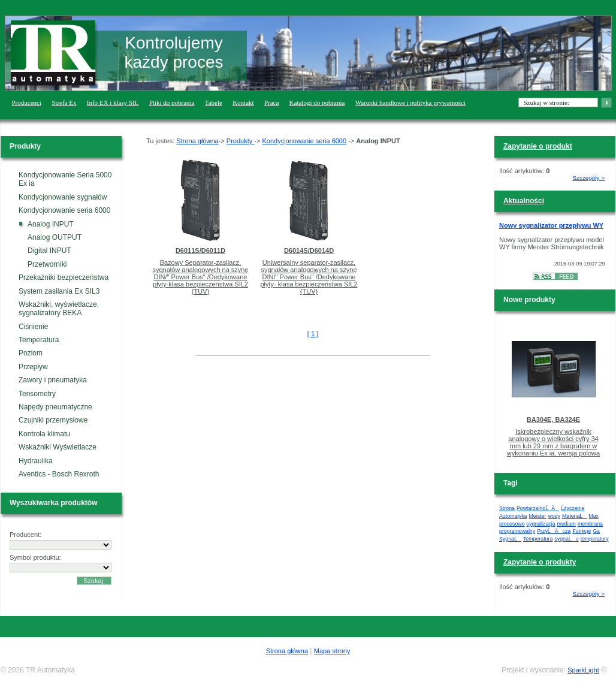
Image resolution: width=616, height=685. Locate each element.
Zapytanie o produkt (538, 146)
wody (554, 516)
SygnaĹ (510, 539)
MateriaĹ (574, 516)
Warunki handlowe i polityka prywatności (410, 102)
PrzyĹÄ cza (554, 531)
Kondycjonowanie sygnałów (63, 197)
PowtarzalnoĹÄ (538, 508)
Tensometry (37, 394)
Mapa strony (332, 651)
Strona (507, 508)
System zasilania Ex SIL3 (59, 291)
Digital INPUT (49, 251)
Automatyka (513, 516)
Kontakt (243, 102)
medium (567, 524)
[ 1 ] (313, 334)
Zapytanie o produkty (540, 562)
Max (594, 516)
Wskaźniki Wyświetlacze (58, 447)
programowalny (517, 531)
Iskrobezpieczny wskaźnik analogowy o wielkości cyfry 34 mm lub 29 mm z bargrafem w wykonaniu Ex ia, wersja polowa (553, 442)
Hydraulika (36, 461)
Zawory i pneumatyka (53, 380)
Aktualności (524, 201)
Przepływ (33, 367)
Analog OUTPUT (55, 237)
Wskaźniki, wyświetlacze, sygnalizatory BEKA (59, 309)
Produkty (240, 141)
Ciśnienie (33, 327)
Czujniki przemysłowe (53, 420)
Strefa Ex (64, 102)
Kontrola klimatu (44, 434)
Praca (271, 102)
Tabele (214, 102)
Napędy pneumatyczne (55, 407)
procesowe (512, 524)
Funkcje (582, 531)
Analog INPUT (51, 224)
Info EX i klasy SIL (113, 102)
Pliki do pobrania (172, 102)
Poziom (31, 353)
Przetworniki (47, 264)
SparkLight (583, 670)
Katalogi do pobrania (317, 102)
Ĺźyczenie (573, 508)
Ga (596, 531)
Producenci (27, 102)
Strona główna (197, 141)
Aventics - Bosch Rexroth (59, 474)
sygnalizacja (541, 524)
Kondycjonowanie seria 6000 (64, 210)
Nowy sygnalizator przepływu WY (551, 225)
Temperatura (39, 340)
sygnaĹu (566, 539)
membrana (590, 524)
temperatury (595, 539)
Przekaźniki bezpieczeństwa (64, 277)
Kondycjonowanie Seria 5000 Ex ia (65, 179)
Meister (538, 516)
